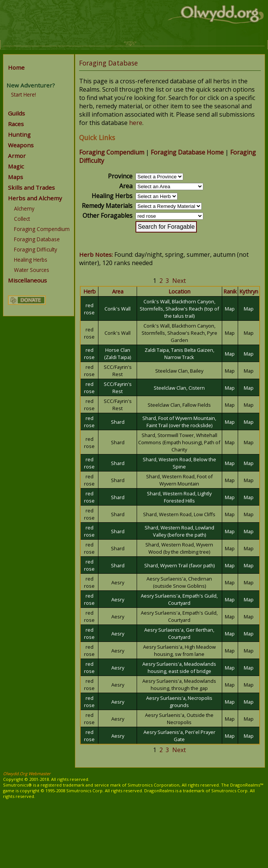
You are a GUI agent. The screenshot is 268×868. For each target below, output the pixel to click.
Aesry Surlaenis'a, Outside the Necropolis (179, 719)
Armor (17, 156)
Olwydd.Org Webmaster (27, 774)
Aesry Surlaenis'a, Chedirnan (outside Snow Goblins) (179, 582)
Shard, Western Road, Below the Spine (179, 463)
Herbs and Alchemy (35, 198)
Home (16, 67)
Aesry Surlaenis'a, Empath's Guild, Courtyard (179, 599)
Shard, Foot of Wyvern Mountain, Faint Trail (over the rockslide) (179, 422)
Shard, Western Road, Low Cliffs (179, 514)
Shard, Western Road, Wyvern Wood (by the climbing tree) (179, 548)
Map (230, 309)
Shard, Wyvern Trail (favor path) (179, 565)
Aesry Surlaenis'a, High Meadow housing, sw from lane (179, 650)
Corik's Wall (118, 309)
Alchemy (24, 208)
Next (179, 281)
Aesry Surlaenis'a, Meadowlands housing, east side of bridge (179, 667)
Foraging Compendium (42, 229)
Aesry (118, 582)
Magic (16, 166)
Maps (16, 177)
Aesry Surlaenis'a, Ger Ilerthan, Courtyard (179, 633)
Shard (118, 422)
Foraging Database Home (187, 152)
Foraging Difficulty (36, 249)
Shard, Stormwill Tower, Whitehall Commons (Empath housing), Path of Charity (179, 442)
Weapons (21, 145)
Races (16, 124)
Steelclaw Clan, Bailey (179, 371)
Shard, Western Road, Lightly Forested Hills (179, 497)
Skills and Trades (31, 187)
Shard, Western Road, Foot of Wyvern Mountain (179, 480)
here (136, 123)
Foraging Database (37, 239)
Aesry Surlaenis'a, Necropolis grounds (179, 702)
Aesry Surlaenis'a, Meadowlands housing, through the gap (179, 685)
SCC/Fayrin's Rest (118, 371)
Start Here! (23, 94)
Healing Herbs (31, 260)
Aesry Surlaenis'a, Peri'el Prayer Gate (179, 736)
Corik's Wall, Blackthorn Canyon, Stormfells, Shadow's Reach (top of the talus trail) (179, 309)
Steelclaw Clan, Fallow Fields (179, 405)
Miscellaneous (27, 280)
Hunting (19, 134)
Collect (22, 219)
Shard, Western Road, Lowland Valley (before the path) (179, 531)
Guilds (16, 113)
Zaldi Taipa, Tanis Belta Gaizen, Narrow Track (179, 354)
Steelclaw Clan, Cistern (179, 388)
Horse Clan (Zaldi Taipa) (118, 354)
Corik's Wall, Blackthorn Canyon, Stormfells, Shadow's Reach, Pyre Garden (179, 333)
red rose (89, 309)
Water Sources (32, 270)
